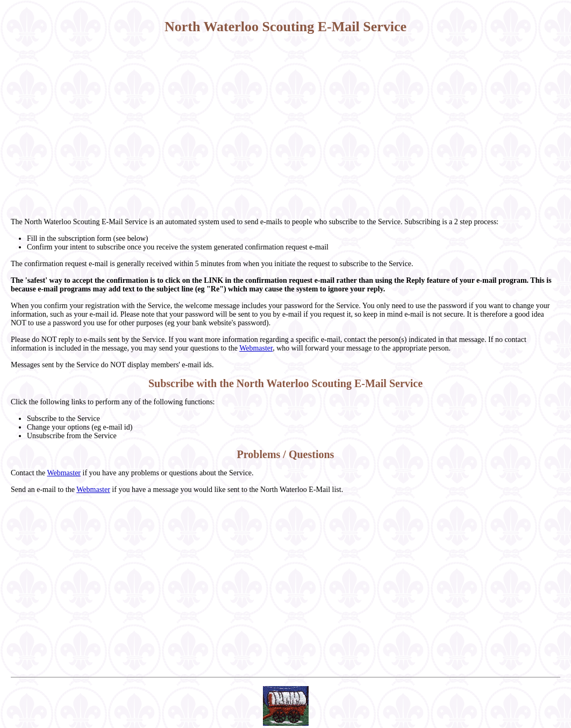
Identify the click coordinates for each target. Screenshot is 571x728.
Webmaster (256, 348)
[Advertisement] (285, 126)
